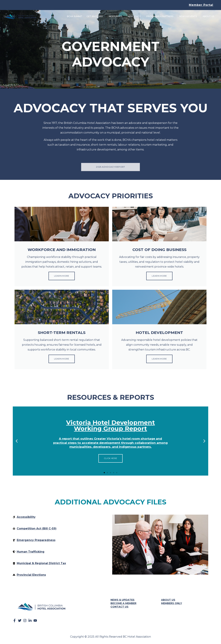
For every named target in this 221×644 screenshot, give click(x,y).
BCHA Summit (74, 16)
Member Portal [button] (201, 5)
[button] (17, 442)
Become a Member (123, 604)
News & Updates (122, 600)
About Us (209, 17)
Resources (116, 17)
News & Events (189, 17)
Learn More (62, 276)
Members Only (172, 604)
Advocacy (135, 17)
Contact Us (119, 607)
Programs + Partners (160, 17)
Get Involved (95, 17)
